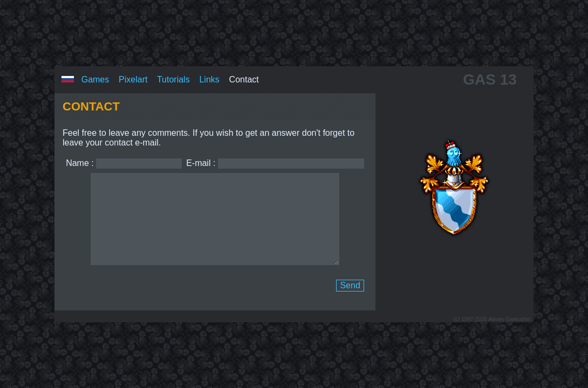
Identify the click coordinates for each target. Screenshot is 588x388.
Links (209, 70)
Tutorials (173, 70)
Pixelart (133, 70)
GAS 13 (490, 70)
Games (95, 70)
